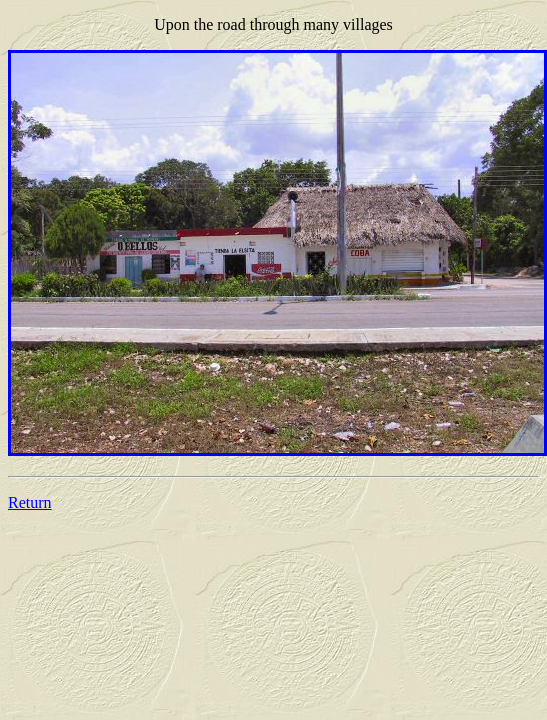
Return (30, 502)
